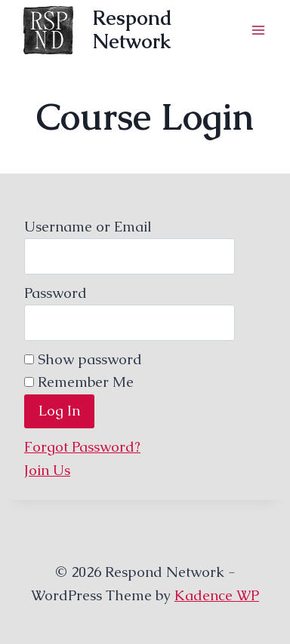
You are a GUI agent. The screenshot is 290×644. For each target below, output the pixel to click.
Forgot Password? (82, 447)
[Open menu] (258, 30)
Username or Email (88, 227)
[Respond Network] (131, 30)
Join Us (47, 470)
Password (56, 293)
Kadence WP (217, 595)
